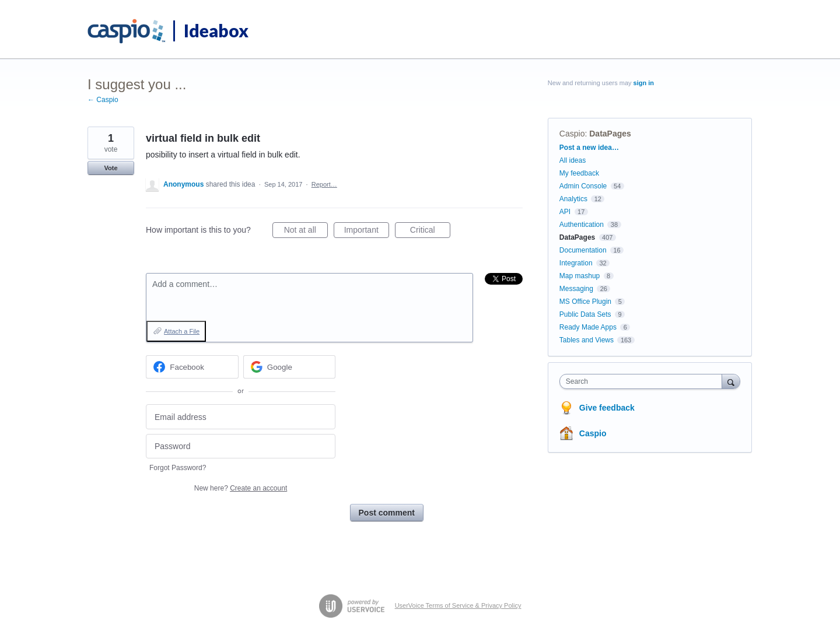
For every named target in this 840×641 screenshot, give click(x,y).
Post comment (387, 513)
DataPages (610, 134)
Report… (324, 184)
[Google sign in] (290, 367)
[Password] (241, 446)
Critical (430, 232)
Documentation (583, 250)
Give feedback (607, 408)
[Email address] (241, 417)
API (565, 212)
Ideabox (216, 30)
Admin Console (583, 186)
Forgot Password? (178, 468)
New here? (241, 488)
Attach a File (182, 331)
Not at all (306, 232)
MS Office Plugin (585, 302)
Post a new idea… (589, 148)
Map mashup (580, 276)
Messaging (576, 289)
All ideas (573, 160)
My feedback (579, 173)
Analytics (573, 199)
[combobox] (644, 381)
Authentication (582, 225)
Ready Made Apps (588, 327)
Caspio (572, 134)
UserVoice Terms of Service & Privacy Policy (458, 605)
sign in (644, 83)
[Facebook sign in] (192, 367)
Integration (576, 263)
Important (367, 232)
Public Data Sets (585, 314)
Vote (111, 168)
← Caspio (103, 100)
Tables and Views (587, 340)
